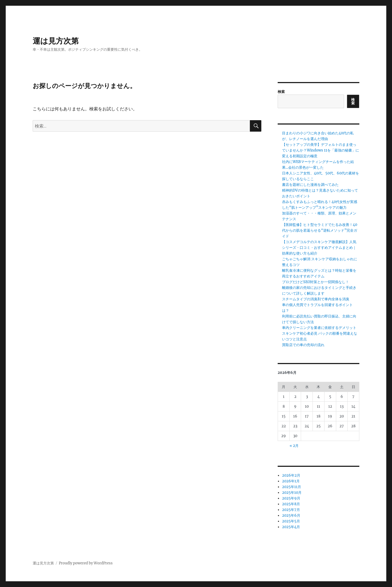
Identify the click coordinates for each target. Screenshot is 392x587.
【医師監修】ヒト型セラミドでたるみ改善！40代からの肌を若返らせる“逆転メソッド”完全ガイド (320, 230)
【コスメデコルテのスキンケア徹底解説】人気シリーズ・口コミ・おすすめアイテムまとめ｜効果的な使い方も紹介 (319, 248)
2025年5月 (291, 521)
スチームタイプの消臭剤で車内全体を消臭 (316, 299)
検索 (281, 92)
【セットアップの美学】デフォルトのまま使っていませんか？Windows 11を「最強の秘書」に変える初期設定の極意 (321, 150)
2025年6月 (291, 515)
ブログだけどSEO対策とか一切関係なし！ (316, 282)
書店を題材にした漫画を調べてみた (310, 185)
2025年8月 (291, 504)
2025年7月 (291, 510)
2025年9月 (291, 498)
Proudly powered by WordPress (86, 563)
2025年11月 (292, 487)
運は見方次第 (56, 41)
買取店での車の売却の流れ (303, 345)
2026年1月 (291, 481)
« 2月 (294, 446)
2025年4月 (291, 527)
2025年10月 (292, 493)
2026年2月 (291, 475)
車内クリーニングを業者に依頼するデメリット (319, 328)
